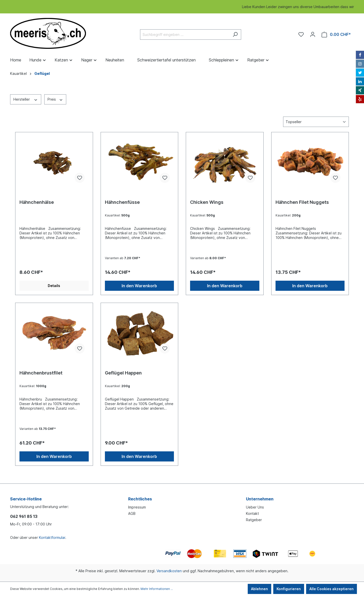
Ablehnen (259, 589)
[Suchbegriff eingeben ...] (185, 35)
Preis (55, 99)
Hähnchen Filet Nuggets (302, 202)
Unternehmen (260, 499)
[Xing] (360, 90)
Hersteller (26, 99)
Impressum (137, 507)
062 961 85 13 (24, 516)
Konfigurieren (289, 589)
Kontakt (252, 513)
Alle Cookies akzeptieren (332, 589)
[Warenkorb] (336, 35)
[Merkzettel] (301, 34)
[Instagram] (360, 64)
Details (54, 286)
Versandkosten (169, 571)
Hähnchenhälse (37, 202)
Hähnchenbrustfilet (41, 373)
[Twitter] (360, 73)
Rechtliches (140, 499)
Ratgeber (254, 520)
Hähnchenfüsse (122, 202)
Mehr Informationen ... (157, 589)
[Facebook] (360, 55)
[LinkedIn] (360, 81)
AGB (132, 513)
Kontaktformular (52, 537)
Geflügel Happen (123, 373)
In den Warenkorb (139, 286)
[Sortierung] (316, 122)
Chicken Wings (207, 202)
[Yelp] (360, 99)
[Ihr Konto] (313, 34)
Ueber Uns (255, 507)
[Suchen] (235, 35)
